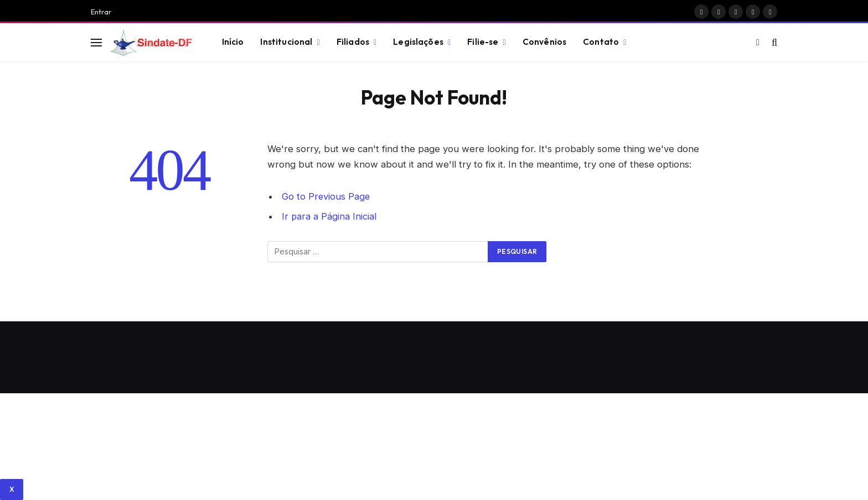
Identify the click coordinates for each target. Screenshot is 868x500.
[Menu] (96, 42)
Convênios (544, 42)
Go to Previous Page (326, 196)
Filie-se (483, 42)
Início (233, 42)
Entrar (101, 12)
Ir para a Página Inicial (329, 216)
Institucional (286, 42)
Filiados (353, 42)
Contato (601, 42)
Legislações (418, 42)
